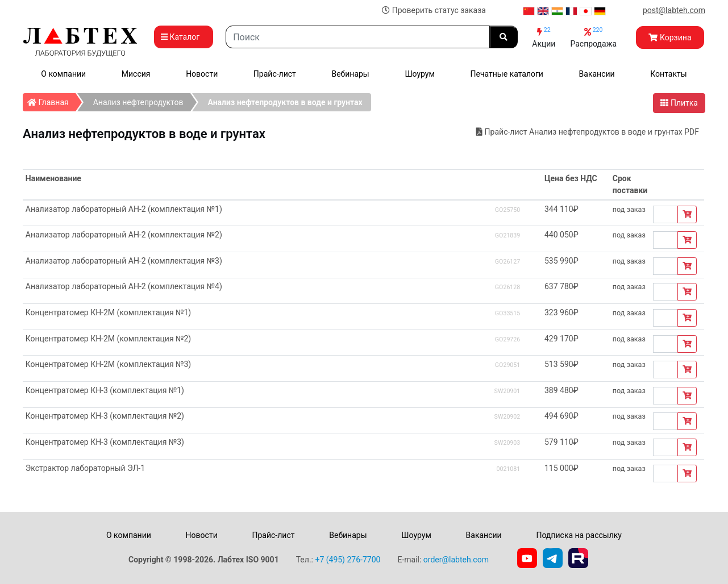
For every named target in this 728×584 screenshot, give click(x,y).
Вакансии (597, 74)
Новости (202, 74)
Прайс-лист (275, 74)
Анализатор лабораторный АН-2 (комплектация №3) (124, 261)
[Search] (358, 37)
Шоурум (419, 74)
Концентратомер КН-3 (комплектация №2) (105, 416)
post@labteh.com (674, 10)
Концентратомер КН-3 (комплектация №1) (105, 390)
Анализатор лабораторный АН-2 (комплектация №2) (124, 235)
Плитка (679, 103)
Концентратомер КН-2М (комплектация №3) (108, 364)
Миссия (136, 74)
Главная (51, 100)
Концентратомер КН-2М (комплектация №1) (108, 312)
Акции (544, 37)
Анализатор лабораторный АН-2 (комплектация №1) (124, 209)
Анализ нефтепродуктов (138, 102)
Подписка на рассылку (579, 535)
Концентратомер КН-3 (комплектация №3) (105, 442)
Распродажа (593, 37)
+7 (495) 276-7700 (348, 560)
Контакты (668, 74)
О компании (63, 74)
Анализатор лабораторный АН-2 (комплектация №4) (124, 286)
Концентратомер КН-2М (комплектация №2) (108, 339)
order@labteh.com (456, 560)
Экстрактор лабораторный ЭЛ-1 (85, 468)
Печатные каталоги (506, 74)
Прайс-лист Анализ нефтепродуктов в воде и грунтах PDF (588, 132)
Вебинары (350, 74)
